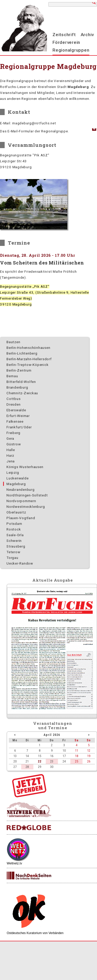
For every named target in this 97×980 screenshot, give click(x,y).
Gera (10, 438)
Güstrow (14, 444)
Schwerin (14, 541)
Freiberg (13, 433)
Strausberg (16, 546)
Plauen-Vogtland (21, 518)
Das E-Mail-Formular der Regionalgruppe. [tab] (34, 131)
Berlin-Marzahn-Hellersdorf (29, 359)
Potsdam (14, 524)
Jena (11, 461)
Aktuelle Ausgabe (53, 580)
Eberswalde (16, 410)
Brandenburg (17, 387)
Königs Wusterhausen (25, 467)
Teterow (13, 552)
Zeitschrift (64, 35)
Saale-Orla (15, 535)
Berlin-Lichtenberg (22, 353)
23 (52, 761)
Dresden (13, 404)
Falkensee (15, 421)
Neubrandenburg (21, 489)
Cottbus (13, 399)
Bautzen (13, 342)
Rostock (14, 529)
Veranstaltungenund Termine (53, 725)
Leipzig (13, 472)
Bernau (12, 376)
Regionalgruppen (71, 50)
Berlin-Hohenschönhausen (28, 348)
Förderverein (66, 42)
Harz (10, 455)
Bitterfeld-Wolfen (21, 382)
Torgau (12, 558)
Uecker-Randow (20, 563)
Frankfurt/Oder (19, 427)
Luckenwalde (17, 478)
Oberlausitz (16, 512)
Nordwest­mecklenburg (26, 507)
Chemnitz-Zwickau (22, 393)
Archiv (87, 35)
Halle (11, 450)
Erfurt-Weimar (18, 416)
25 (77, 761)
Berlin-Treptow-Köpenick (27, 365)
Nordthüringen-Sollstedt (27, 495)
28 (27, 767)
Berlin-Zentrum (19, 370)
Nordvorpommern (21, 501)
